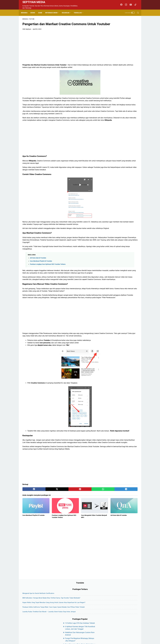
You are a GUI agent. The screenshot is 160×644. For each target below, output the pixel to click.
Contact (70, 626)
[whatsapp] (76, 534)
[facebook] (30, 534)
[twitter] (46, 534)
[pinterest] (61, 534)
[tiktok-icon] (136, 5)
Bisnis (34, 13)
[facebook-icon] (122, 5)
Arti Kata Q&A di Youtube (38, 284)
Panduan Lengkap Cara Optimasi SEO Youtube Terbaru (48, 290)
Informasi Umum (53, 13)
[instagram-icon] (127, 5)
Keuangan (67, 13)
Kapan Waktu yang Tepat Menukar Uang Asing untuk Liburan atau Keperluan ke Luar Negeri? (122, 48)
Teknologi (79, 13)
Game (42, 13)
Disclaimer (78, 626)
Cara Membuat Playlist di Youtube (41, 287)
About (63, 626)
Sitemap (96, 626)
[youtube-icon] (132, 5)
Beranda (26, 13)
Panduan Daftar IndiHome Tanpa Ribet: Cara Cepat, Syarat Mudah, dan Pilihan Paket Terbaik (122, 57)
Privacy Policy (87, 626)
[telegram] (92, 534)
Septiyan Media (34, 2)
